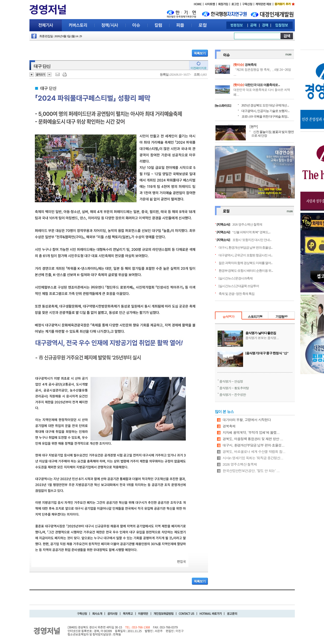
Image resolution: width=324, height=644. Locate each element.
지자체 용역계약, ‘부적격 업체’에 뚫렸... (251, 432)
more (288, 54)
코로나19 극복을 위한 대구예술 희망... (265, 116)
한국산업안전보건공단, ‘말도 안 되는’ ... (251, 471)
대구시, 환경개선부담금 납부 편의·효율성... (246, 248)
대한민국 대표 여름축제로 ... (262, 85)
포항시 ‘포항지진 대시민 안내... (252, 240)
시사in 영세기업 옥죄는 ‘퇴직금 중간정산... (253, 458)
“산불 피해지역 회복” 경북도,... (252, 232)
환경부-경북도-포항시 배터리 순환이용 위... (246, 271)
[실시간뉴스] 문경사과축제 (236, 278)
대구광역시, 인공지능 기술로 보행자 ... (265, 111)
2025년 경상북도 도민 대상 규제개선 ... (265, 105)
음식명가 (228, 316)
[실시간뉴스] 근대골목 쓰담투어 (239, 286)
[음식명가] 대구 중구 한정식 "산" (267, 353)
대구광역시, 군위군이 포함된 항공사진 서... (246, 255)
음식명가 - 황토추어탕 (234, 388)
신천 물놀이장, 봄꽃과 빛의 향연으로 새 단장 (273, 134)
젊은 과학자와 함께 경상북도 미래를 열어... (246, 263)
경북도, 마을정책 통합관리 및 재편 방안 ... (253, 439)
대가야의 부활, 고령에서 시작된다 (247, 420)
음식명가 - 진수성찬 (233, 394)
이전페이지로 (198, 68)
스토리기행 (255, 316)
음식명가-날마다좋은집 (261, 333)
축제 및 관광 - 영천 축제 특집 (237, 294)
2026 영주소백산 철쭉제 (247, 224)
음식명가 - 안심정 (231, 381)
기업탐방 (281, 316)
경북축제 (250, 65)
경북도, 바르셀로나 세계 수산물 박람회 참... (254, 451)
